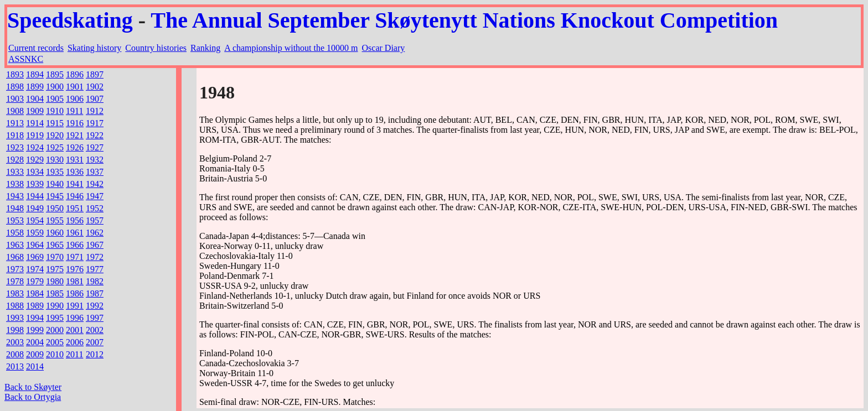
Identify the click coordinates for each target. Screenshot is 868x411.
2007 (95, 342)
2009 (35, 354)
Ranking (205, 48)
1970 (55, 257)
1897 (95, 74)
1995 (55, 318)
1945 (55, 196)
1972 (95, 257)
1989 (35, 306)
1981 (75, 281)
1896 (75, 74)
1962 (95, 233)
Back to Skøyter (33, 387)
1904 (35, 99)
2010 (55, 354)
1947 (95, 196)
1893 (15, 74)
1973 (15, 269)
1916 (75, 123)
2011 (74, 354)
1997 (95, 318)
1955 (55, 220)
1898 (15, 87)
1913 (15, 123)
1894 (35, 74)
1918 (15, 135)
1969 (35, 257)
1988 (15, 306)
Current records (36, 48)
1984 (35, 293)
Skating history (94, 48)
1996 (75, 318)
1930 (55, 160)
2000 (55, 330)
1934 (35, 172)
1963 (15, 245)
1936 (75, 172)
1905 (55, 99)
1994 (35, 318)
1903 (15, 99)
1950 (55, 208)
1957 (95, 220)
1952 (95, 208)
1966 (75, 245)
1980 (55, 281)
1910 (55, 111)
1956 (75, 220)
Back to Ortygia (33, 397)
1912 (95, 111)
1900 (55, 87)
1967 (95, 245)
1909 (35, 111)
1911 (74, 111)
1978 (15, 281)
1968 (15, 257)
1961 (75, 233)
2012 (95, 354)
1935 (55, 172)
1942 (95, 184)
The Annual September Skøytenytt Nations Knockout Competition (464, 20)
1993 (15, 318)
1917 (95, 123)
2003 (15, 342)
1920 (55, 135)
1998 (15, 330)
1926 (75, 147)
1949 (35, 208)
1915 (55, 123)
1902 (95, 87)
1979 (35, 281)
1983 (15, 293)
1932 (95, 160)
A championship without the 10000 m (291, 48)
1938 (15, 184)
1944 (35, 196)
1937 (95, 172)
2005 (55, 342)
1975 (55, 269)
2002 (95, 330)
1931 (75, 160)
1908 (15, 111)
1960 (55, 233)
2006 (75, 342)
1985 (55, 293)
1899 (35, 87)
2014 (35, 366)
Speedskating (70, 20)
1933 (15, 172)
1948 (15, 208)
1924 (35, 147)
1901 (75, 87)
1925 (55, 147)
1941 (75, 184)
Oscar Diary (384, 48)
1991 (75, 306)
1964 (35, 245)
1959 (35, 233)
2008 (15, 354)
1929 (35, 160)
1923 (15, 147)
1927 (95, 147)
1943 (15, 196)
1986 (75, 293)
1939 (35, 184)
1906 (75, 99)
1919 (35, 135)
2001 (75, 330)
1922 (95, 135)
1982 (95, 281)
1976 (75, 269)
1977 (95, 269)
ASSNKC (26, 59)
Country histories (156, 48)
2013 (15, 366)
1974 (35, 269)
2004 (35, 342)
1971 (75, 257)
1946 (75, 196)
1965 (55, 245)
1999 (35, 330)
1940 (55, 184)
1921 (75, 135)
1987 (95, 293)
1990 (55, 306)
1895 (55, 74)
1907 (95, 99)
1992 (95, 306)
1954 (35, 220)
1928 (15, 160)
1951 (75, 208)
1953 (15, 220)
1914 (35, 123)
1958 (15, 233)
